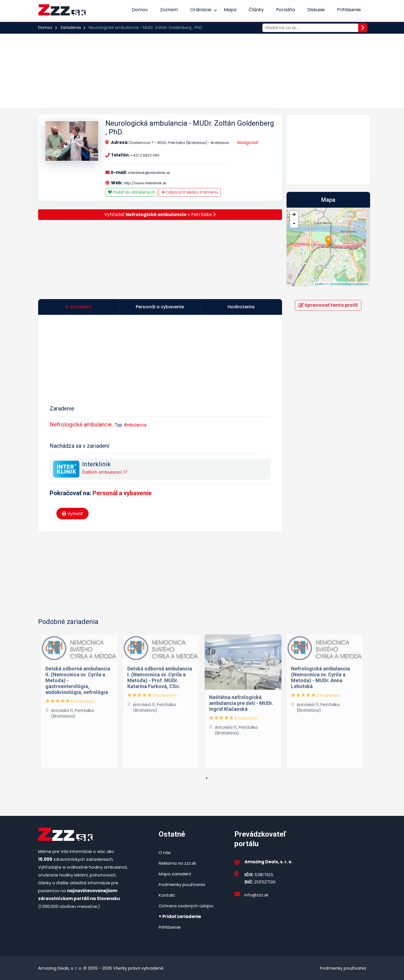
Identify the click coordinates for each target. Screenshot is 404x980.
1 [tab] (207, 778)
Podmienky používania (182, 884)
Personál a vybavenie (122, 493)
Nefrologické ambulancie (81, 424)
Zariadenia (71, 27)
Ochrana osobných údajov (186, 906)
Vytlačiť (72, 514)
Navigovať (248, 142)
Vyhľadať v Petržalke (160, 214)
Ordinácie (201, 10)
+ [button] (294, 215)
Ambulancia (135, 425)
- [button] (294, 224)
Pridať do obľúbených (131, 192)
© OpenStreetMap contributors (348, 284)
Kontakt (167, 895)
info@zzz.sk (256, 895)
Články (256, 10)
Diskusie (316, 10)
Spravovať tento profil (328, 305)
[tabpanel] (79, 700)
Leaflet (319, 284)
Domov (140, 10)
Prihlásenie (349, 10)
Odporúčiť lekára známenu (190, 192)
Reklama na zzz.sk (177, 863)
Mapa (230, 10)
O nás (165, 852)
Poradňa (286, 10)
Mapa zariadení (175, 874)
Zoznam (169, 10)
